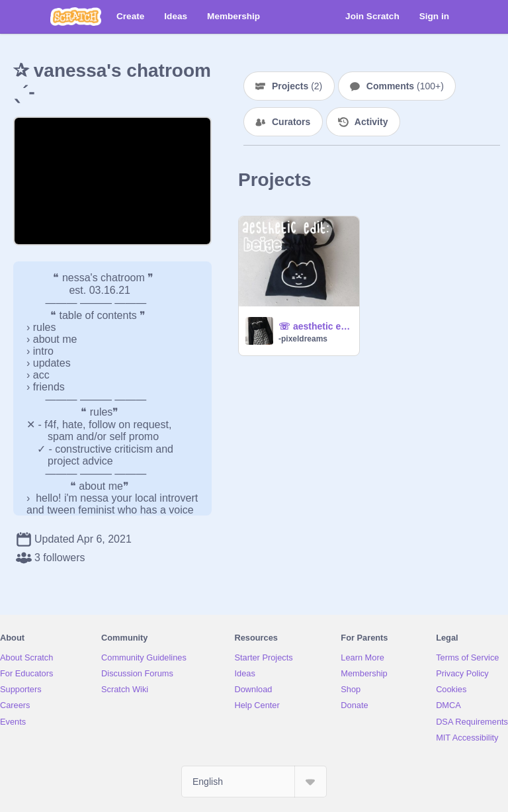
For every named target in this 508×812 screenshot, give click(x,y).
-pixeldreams (303, 339)
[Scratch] (76, 17)
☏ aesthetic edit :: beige (315, 326)
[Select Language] (254, 782)
